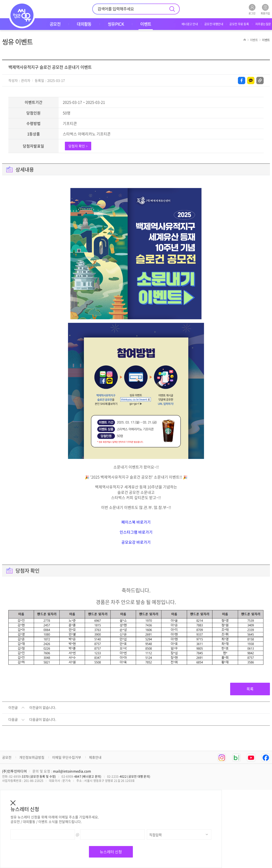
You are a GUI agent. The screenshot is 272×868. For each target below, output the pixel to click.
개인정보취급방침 (32, 757)
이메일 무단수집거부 (67, 757)
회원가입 (265, 9)
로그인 (252, 9)
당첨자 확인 (78, 146)
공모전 (7, 757)
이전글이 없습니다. (43, 708)
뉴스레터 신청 (111, 852)
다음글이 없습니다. (43, 720)
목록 (250, 689)
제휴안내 (95, 757)
